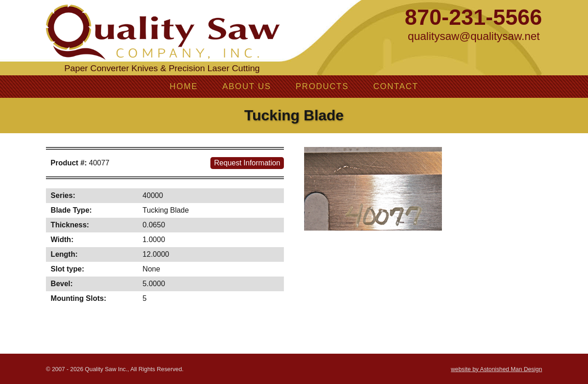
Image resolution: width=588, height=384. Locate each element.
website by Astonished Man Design (497, 369)
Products (322, 86)
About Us (247, 86)
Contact (396, 86)
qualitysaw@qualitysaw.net (474, 36)
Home (184, 86)
